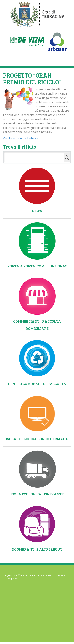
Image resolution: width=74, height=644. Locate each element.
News (37, 211)
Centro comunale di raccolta (37, 384)
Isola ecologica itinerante (37, 494)
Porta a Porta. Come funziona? (37, 266)
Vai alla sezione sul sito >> (21, 138)
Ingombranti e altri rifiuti (37, 549)
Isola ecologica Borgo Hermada (37, 439)
